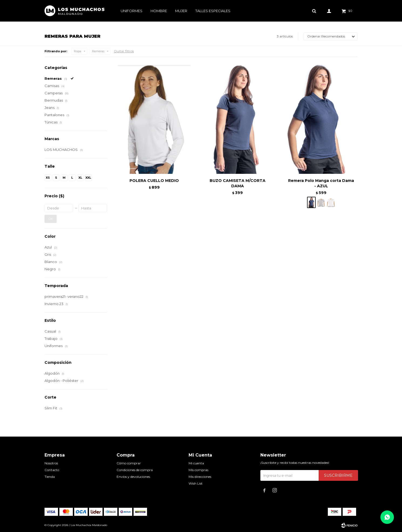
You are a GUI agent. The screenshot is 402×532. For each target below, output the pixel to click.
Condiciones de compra (135, 470)
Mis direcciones (200, 477)
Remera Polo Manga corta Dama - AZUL (321, 183)
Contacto (52, 470)
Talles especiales (213, 11)
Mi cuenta (196, 463)
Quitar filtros (124, 51)
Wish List (196, 483)
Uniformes (132, 11)
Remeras (98, 51)
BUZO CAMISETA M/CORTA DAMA (238, 183)
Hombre (159, 11)
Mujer (181, 11)
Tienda (50, 477)
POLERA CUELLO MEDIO (154, 181)
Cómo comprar (129, 463)
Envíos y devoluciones (133, 477)
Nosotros (51, 463)
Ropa (78, 51)
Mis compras (198, 470)
